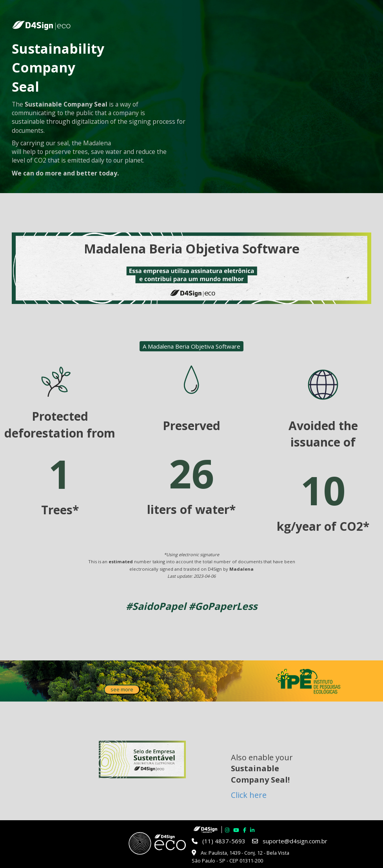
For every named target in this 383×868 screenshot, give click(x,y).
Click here (249, 795)
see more (122, 689)
